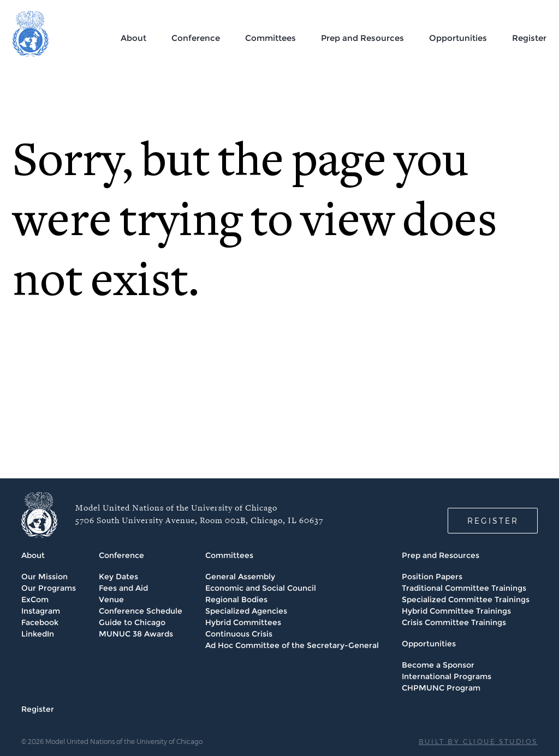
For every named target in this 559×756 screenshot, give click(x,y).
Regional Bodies (236, 599)
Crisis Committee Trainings (454, 622)
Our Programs (49, 588)
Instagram (41, 611)
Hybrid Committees (243, 622)
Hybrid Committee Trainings (456, 611)
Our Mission (44, 577)
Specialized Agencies (246, 611)
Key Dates (118, 577)
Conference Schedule (141, 611)
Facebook (40, 622)
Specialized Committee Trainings (466, 599)
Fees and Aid (123, 588)
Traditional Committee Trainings (464, 588)
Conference (196, 38)
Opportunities (458, 38)
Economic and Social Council (261, 588)
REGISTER (493, 521)
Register (529, 38)
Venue (111, 599)
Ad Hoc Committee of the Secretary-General (292, 645)
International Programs (447, 676)
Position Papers (432, 577)
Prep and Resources (362, 38)
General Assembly (240, 577)
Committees (270, 38)
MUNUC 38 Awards (136, 634)
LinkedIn (38, 634)
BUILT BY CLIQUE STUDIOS (478, 741)
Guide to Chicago (132, 622)
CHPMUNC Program (441, 688)
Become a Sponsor (438, 665)
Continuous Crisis (239, 634)
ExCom (35, 599)
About (133, 38)
